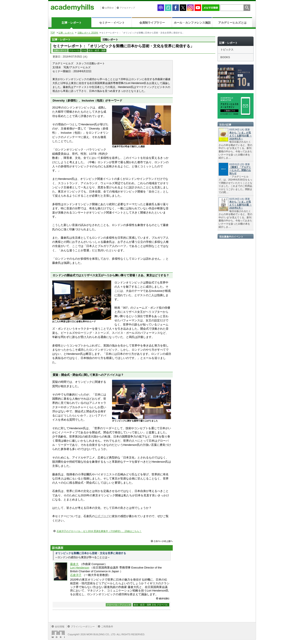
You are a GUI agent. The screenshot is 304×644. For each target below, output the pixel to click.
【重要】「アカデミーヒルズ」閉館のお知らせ (240, 170)
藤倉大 (74, 564)
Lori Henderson (80, 568)
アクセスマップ (127, 8)
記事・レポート (72, 23)
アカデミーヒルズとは (232, 23)
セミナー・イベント (112, 23)
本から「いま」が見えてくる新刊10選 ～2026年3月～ (241, 136)
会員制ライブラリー (152, 23)
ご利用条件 (107, 626)
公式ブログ (102, 516)
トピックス (227, 50)
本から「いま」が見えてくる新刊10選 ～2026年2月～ (241, 205)
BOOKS (225, 57)
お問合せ (109, 8)
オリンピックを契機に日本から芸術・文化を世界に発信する (91, 553)
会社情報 (60, 626)
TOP (53, 33)
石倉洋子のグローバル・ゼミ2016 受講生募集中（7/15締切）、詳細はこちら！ (99, 531)
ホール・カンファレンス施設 (192, 23)
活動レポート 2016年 (88, 33)
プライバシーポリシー (83, 626)
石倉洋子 (76, 575)
